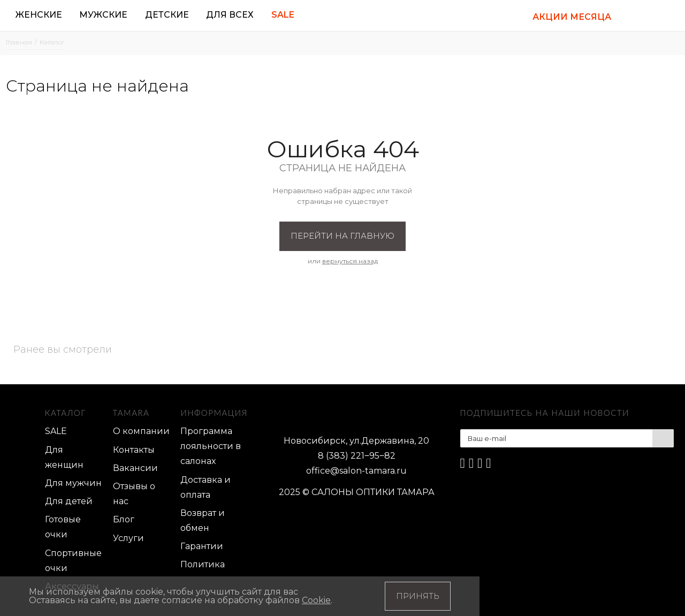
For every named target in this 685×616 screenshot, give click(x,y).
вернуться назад (350, 261)
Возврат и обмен (203, 520)
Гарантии (202, 546)
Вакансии (135, 468)
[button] (634, 16)
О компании (141, 431)
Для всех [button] (230, 15)
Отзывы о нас (134, 494)
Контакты (134, 450)
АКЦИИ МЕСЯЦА (572, 17)
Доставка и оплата (205, 487)
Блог (124, 519)
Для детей (69, 501)
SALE (56, 431)
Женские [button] (39, 15)
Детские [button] (167, 15)
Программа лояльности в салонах (211, 446)
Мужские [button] (103, 15)
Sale (283, 15)
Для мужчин (73, 483)
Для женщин (64, 457)
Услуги (128, 538)
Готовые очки (63, 527)
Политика (203, 564)
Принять (418, 596)
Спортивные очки (73, 561)
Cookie (316, 600)
